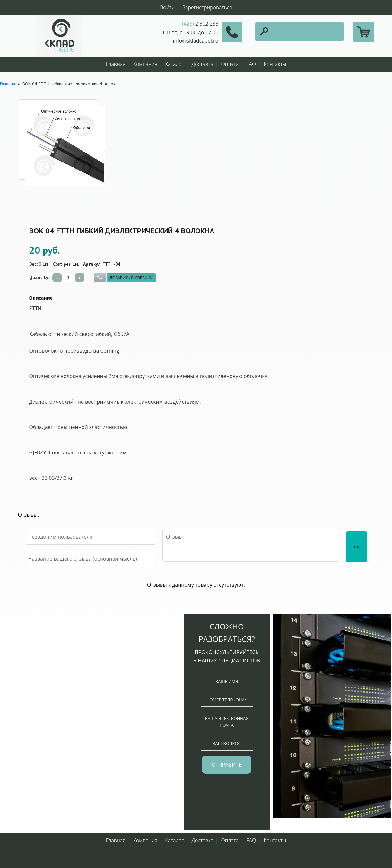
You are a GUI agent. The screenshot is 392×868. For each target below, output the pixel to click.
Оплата (230, 64)
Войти (167, 7)
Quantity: (39, 277)
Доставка (202, 64)
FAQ (251, 64)
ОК (357, 547)
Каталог (174, 64)
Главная (116, 64)
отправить (227, 765)
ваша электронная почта (227, 722)
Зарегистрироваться (207, 7)
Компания (145, 64)
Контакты (275, 64)
